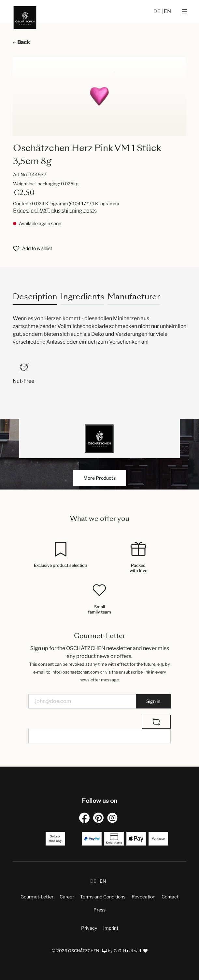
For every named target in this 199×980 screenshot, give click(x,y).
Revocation (143, 897)
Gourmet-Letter (37, 897)
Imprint (111, 928)
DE (157, 11)
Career (67, 897)
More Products (99, 478)
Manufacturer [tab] (134, 296)
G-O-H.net (123, 951)
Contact (170, 897)
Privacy (89, 928)
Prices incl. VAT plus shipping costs (55, 211)
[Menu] (185, 11)
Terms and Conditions (103, 897)
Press (99, 910)
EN (167, 11)
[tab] (35, 296)
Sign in (153, 701)
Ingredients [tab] (82, 296)
